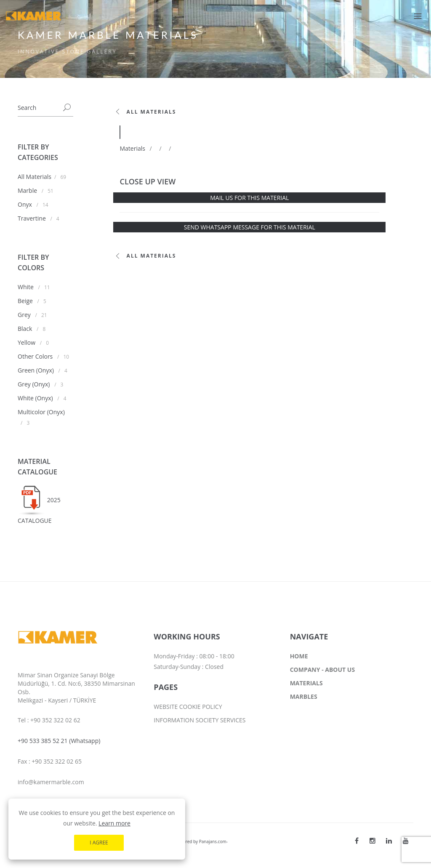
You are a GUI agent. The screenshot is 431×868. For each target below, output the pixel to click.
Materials (132, 148)
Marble (28, 190)
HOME (299, 656)
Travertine (32, 218)
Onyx (25, 204)
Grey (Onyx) (35, 384)
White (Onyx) (36, 398)
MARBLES (304, 696)
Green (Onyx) (37, 370)
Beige (26, 301)
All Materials (35, 177)
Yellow (27, 342)
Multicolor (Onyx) (41, 412)
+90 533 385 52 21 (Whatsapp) (59, 741)
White (27, 287)
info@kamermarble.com (51, 782)
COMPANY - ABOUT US (322, 670)
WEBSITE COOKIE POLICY (188, 707)
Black (26, 329)
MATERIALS (306, 683)
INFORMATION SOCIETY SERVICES (200, 720)
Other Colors (36, 356)
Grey (25, 315)
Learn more (114, 843)
